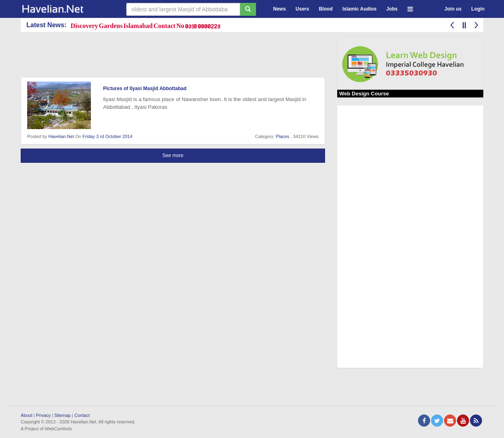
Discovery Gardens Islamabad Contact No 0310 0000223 (145, 25)
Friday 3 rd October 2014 (107, 136)
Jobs (392, 9)
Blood (326, 9)
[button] (410, 8)
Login (478, 9)
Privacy (43, 415)
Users (302, 9)
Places (283, 136)
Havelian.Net (61, 136)
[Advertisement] (168, 56)
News (279, 9)
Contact (82, 415)
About (27, 415)
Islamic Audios (360, 9)
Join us (453, 9)
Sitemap (62, 415)
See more (173, 155)
